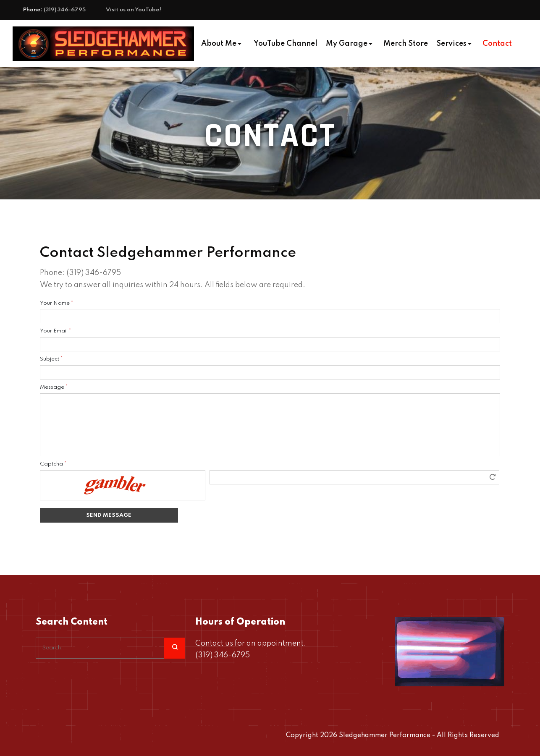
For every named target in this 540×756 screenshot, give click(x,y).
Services (451, 44)
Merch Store (406, 44)
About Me (219, 44)
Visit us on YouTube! (134, 10)
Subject (51, 359)
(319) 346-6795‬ (65, 10)
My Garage (347, 44)
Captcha (53, 464)
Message (54, 387)
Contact (497, 44)
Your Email (56, 331)
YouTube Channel (286, 44)
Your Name (57, 303)
